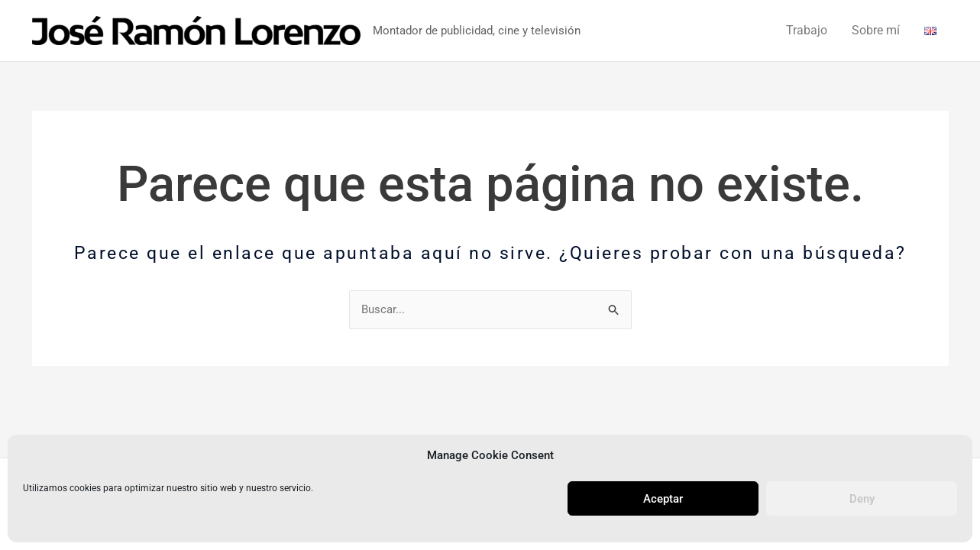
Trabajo (807, 30)
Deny (862, 499)
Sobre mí (876, 30)
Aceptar (663, 499)
